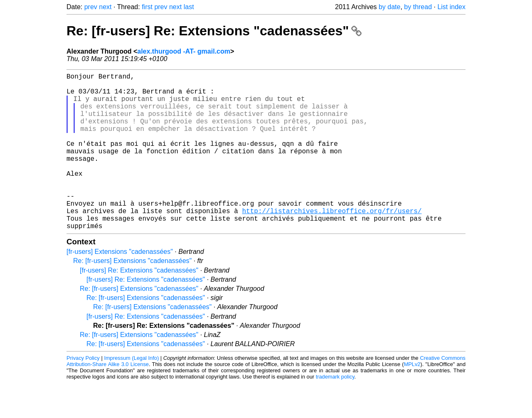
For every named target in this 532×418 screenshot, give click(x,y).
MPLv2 (412, 399)
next (105, 7)
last (189, 7)
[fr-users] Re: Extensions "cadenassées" (139, 305)
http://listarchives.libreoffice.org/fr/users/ (332, 242)
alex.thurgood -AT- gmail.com (184, 51)
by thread (418, 7)
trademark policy (335, 412)
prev (91, 7)
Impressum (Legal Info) (131, 393)
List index (451, 7)
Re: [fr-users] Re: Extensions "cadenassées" (214, 31)
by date (389, 7)
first (147, 7)
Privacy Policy (83, 393)
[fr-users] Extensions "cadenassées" (120, 286)
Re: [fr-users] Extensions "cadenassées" (132, 296)
